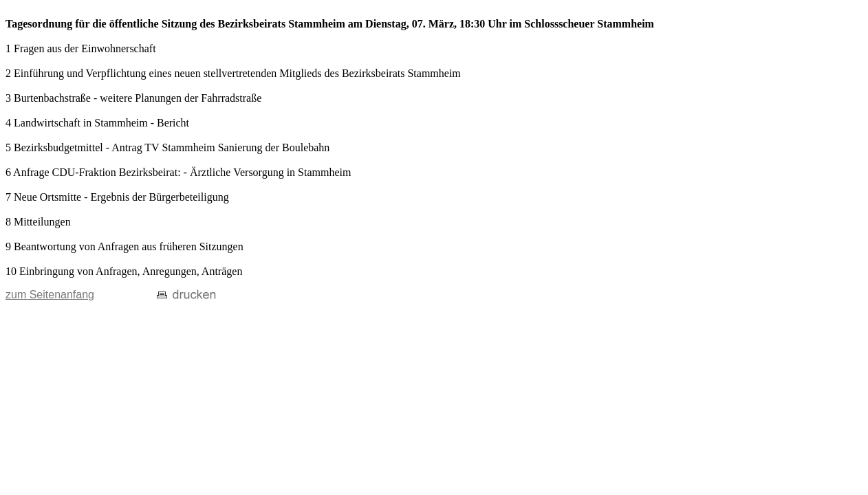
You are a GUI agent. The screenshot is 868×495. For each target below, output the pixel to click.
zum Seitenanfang (50, 295)
